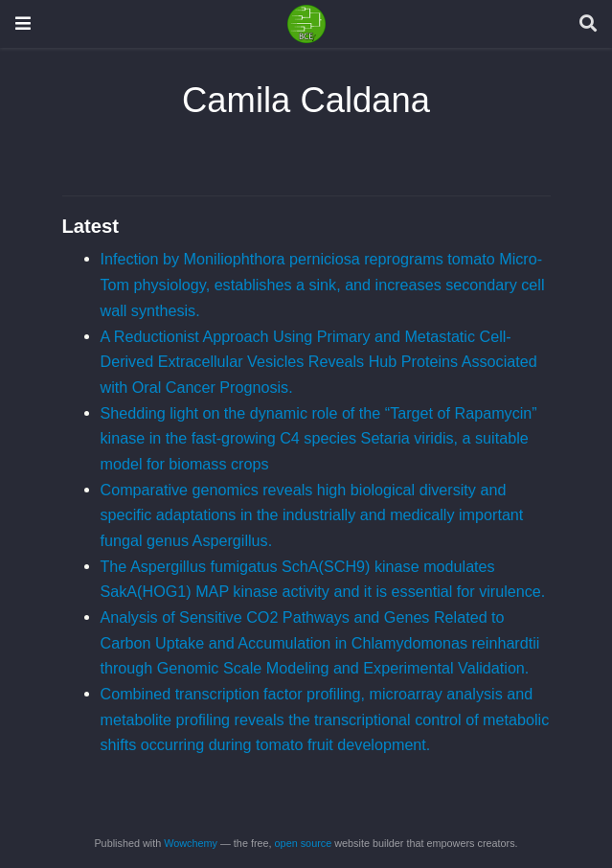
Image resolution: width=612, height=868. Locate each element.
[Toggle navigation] (23, 23)
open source (304, 843)
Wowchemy (191, 843)
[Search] (588, 24)
